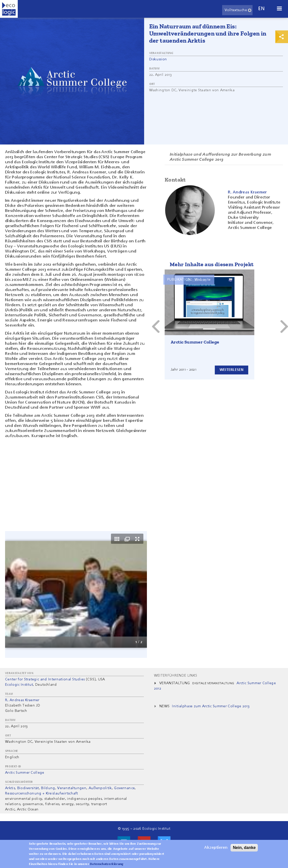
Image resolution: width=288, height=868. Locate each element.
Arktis (10, 788)
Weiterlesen (230, 370)
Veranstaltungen (72, 788)
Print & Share (282, 37)
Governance (124, 788)
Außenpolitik (100, 788)
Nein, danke (244, 848)
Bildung (48, 788)
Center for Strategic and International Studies (45, 679)
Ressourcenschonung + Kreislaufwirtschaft (42, 793)
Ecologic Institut (19, 685)
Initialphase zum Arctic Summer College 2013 (211, 706)
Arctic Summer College (195, 342)
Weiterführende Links (176, 676)
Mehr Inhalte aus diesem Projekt (212, 264)
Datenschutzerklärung (107, 864)
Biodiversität (28, 788)
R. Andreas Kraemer (22, 700)
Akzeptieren (216, 848)
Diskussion (158, 59)
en (261, 9)
